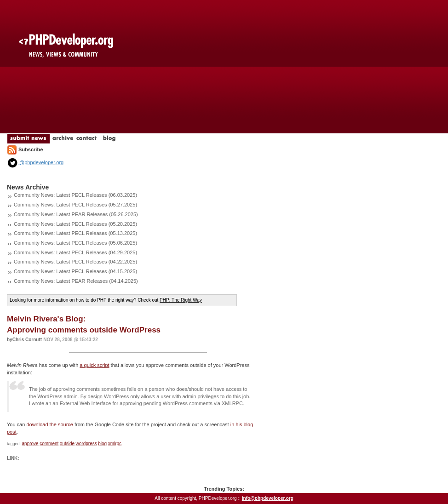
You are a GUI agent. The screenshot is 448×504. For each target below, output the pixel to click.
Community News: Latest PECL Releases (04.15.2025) (75, 271)
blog (102, 444)
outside (67, 444)
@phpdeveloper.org (35, 162)
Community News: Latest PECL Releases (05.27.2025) (75, 205)
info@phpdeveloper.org (268, 498)
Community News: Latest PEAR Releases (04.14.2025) (76, 281)
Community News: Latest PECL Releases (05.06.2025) (75, 243)
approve (30, 444)
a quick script (94, 365)
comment (49, 444)
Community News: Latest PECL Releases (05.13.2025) (75, 233)
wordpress (86, 444)
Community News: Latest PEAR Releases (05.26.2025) (76, 214)
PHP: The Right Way (181, 300)
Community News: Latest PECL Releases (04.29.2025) (75, 252)
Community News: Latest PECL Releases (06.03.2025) (75, 195)
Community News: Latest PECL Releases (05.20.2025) (75, 224)
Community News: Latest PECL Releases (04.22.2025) (75, 262)
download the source (50, 424)
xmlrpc (115, 444)
